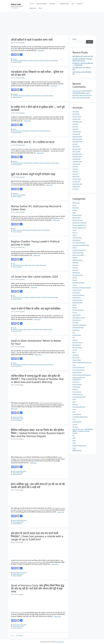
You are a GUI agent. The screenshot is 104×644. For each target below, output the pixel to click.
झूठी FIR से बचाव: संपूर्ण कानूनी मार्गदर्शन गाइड (33, 174)
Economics (76, 265)
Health (74, 305)
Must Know (76, 357)
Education (54, 4)
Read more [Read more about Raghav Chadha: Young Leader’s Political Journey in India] (37, 255)
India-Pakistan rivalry (79, 318)
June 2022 (75, 189)
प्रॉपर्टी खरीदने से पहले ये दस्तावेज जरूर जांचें (32, 40)
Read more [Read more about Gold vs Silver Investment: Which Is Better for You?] (38, 355)
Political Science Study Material (82, 375)
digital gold (15, 329)
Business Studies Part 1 (79, 225)
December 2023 (77, 154)
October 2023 (76, 159)
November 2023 (77, 157)
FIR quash (19, 195)
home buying (16, 60)
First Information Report (19, 96)
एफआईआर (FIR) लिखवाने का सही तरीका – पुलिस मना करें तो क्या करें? (37, 73)
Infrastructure (77, 320)
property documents (34, 60)
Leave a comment (17, 62)
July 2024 (75, 144)
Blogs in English (77, 215)
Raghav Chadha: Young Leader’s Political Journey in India (35, 243)
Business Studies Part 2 (79, 228)
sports (74, 402)
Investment (76, 330)
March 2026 (76, 114)
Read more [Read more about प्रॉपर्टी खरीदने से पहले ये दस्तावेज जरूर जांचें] (41, 51)
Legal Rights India (36, 96)
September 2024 (77, 142)
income (75, 313)
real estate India (54, 60)
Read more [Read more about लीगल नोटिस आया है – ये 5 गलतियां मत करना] (40, 153)
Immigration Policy (78, 310)
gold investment (28, 329)
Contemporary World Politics (81, 245)
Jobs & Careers (77, 335)
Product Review (77, 384)
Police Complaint (45, 96)
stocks (74, 409)
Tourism (75, 424)
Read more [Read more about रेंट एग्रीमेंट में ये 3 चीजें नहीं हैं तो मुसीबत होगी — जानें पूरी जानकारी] (28, 121)
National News (77, 360)
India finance (25, 365)
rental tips (41, 131)
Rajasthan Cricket (37, 230)
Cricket (75, 248)
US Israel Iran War (45, 297)
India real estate (17, 131)
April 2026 (75, 112)
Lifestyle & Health (64, 4)
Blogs (74, 213)
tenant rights (47, 131)
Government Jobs (78, 303)
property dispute (55, 163)
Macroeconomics (77, 342)
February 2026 (77, 117)
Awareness (76, 208)
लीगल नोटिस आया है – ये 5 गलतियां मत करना (33, 142)
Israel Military (26, 297)
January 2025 (76, 134)
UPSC (74, 438)
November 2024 (77, 139)
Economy (75, 268)
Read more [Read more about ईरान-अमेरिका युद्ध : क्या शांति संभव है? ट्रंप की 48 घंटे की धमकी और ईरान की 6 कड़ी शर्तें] (61, 512)
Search (74, 39)
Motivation (80, 4)
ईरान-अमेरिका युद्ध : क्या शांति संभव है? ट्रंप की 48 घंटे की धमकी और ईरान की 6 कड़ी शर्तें (38, 486)
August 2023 (76, 164)
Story (74, 412)
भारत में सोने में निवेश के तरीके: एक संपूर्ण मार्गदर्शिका (36, 309)
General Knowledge (78, 295)
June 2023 (75, 169)
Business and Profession (80, 223)
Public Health (76, 387)
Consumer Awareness (79, 243)
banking (75, 210)
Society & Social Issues (79, 397)
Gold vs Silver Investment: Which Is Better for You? (36, 342)
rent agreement (34, 131)
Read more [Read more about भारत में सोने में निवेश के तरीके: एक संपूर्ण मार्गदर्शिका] (37, 319)
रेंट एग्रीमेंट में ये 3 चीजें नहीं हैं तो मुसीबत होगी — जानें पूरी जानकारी (38, 108)
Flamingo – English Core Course (82, 288)
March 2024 (76, 147)
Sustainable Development (80, 417)
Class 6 (75, 235)
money (75, 350)
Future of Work (77, 290)
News (14, 229)
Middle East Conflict (35, 297)
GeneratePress (60, 642)
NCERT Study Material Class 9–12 (82, 362)
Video (74, 441)
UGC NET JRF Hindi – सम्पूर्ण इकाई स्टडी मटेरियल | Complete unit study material (83, 431)
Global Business (77, 300)
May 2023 (75, 171)
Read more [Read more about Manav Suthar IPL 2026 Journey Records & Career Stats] (56, 220)
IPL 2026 (22, 230)
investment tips (32, 365)
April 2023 (75, 174)
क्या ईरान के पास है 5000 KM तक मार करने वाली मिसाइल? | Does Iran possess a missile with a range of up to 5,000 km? (37, 536)
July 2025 (75, 124)
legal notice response (45, 163)
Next (21, 636)
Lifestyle (75, 340)
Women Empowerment (79, 445)
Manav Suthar (28, 230)
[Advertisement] (52, 23)
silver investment (49, 365)
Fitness (75, 285)
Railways (75, 389)
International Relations (79, 325)
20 (17, 636)
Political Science (77, 372)
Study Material (77, 414)
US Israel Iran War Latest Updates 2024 (34, 277)
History (75, 308)
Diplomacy (76, 263)
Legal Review (33, 8)
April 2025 (75, 129)
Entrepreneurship (78, 275)
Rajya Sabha (43, 265)
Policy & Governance (78, 367)
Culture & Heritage (78, 253)
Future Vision (76, 293)
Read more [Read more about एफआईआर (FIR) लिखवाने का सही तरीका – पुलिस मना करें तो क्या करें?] (54, 86)
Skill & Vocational (77, 394)
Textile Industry (77, 422)
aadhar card (76, 203)
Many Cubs (16, 4)
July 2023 (75, 166)
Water (74, 443)
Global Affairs (76, 298)
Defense (75, 258)
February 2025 (77, 132)
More (42, 8)
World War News (54, 297)
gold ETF (21, 329)
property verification (44, 60)
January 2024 (76, 152)
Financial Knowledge (78, 283)
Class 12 (75, 233)
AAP (23, 265)
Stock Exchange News (79, 407)
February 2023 (77, 179)
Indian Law (28, 96)
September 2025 (77, 122)
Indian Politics (28, 265)
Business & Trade (78, 220)
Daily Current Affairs (42, 4)
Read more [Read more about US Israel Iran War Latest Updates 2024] (34, 287)
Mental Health (77, 345)
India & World (77, 315)
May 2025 (75, 127)
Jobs (74, 332)
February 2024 (77, 149)
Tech (73, 4)
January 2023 (76, 181)
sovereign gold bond (47, 329)
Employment (76, 273)
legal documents (24, 60)
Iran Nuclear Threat (18, 297)
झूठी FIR (51, 96)
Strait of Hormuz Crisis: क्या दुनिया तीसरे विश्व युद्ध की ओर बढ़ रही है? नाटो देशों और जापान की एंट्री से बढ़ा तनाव (38, 588)
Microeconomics (77, 347)
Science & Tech (77, 392)
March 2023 (76, 176)
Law (74, 337)
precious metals (40, 365)
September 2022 (77, 184)
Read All (31, 4)
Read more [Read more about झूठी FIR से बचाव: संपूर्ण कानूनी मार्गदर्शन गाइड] (49, 185)
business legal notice (18, 163)
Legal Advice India (28, 163)
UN (73, 436)
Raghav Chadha (36, 265)
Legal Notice (36, 163)
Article (14, 195)
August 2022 (76, 186)
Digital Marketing (78, 260)
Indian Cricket (16, 230)
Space (74, 399)
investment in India (37, 329)
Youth (74, 448)
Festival (75, 278)
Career (74, 230)
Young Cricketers (46, 230)
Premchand (76, 382)
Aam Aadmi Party (17, 265)
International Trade (78, 328)
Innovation (76, 323)
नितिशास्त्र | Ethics (77, 450)
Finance (15, 59)
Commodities (76, 240)
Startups (75, 404)
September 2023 (77, 161)
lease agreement (25, 131)
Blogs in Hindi (20, 419)
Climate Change (77, 238)
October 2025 (76, 119)
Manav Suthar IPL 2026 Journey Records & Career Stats (36, 208)
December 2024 (77, 137)
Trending (75, 427)
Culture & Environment (79, 250)
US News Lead (77, 91)
